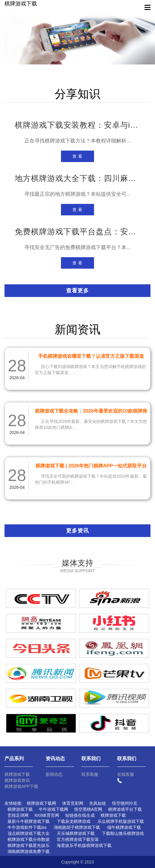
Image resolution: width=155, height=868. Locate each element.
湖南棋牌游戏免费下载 (29, 851)
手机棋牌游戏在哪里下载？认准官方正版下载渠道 (91, 356)
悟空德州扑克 (125, 803)
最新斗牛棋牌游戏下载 (29, 821)
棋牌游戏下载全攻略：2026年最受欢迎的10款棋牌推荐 (91, 412)
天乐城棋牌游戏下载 (76, 833)
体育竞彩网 (73, 803)
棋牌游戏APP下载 (21, 786)
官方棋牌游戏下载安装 (78, 839)
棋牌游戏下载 (21, 4)
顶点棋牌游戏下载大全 (29, 833)
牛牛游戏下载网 (53, 809)
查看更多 (77, 291)
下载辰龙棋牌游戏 (74, 821)
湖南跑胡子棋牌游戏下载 (77, 827)
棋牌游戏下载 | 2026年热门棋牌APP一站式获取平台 (91, 466)
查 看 (78, 156)
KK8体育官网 (47, 815)
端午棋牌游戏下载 (124, 827)
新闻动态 (54, 774)
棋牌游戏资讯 (17, 780)
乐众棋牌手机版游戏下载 (121, 821)
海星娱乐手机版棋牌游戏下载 (84, 845)
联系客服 (90, 774)
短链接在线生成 (80, 815)
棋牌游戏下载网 (41, 803)
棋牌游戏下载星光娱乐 (29, 845)
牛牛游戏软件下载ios (27, 827)
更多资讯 (77, 531)
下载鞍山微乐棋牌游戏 (123, 833)
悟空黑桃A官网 (88, 809)
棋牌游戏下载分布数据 (29, 839)
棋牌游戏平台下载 (125, 809)
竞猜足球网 (18, 815)
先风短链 (98, 803)
